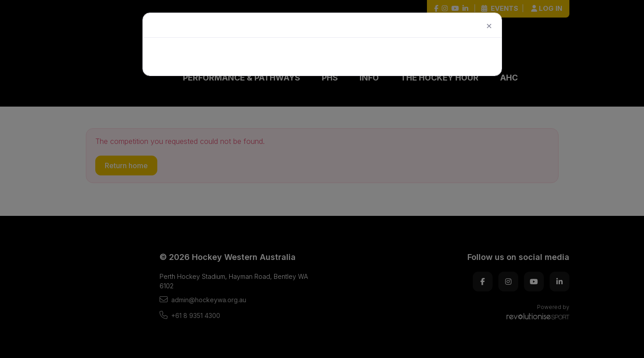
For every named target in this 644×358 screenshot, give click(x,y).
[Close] (488, 25)
